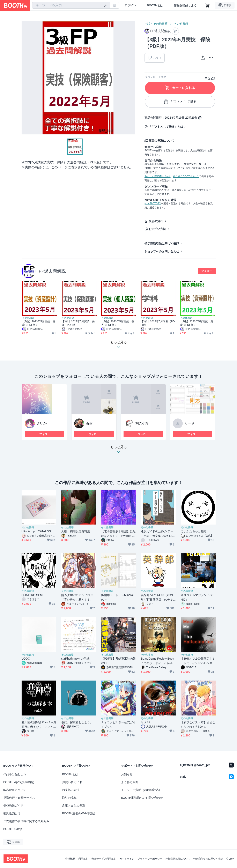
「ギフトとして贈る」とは (166, 127)
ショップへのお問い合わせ (162, 251)
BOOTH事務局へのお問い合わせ (142, 798)
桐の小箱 (142, 423)
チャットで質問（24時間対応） (141, 790)
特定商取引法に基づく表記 (162, 244)
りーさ (190, 423)
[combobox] (71, 5)
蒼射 (89, 423)
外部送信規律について (178, 859)
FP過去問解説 (52, 271)
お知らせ (127, 774)
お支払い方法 (157, 229)
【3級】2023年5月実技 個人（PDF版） (118, 323)
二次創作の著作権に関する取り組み (26, 821)
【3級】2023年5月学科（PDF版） (158, 323)
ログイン (130, 5)
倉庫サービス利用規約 (104, 859)
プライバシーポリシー (150, 859)
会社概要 (70, 859)
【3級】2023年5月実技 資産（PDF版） (39, 323)
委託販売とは (12, 813)
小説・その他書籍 (156, 24)
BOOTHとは (155, 5)
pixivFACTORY (153, 203)
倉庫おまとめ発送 (74, 806)
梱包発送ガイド (13, 806)
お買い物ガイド (72, 782)
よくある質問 (130, 782)
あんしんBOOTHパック (158, 176)
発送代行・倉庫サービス (19, 798)
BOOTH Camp (13, 829)
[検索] (106, 6)
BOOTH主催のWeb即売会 (79, 813)
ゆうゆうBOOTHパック (186, 176)
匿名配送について (15, 790)
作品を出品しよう (185, 5)
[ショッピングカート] (207, 5)
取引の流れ (156, 221)
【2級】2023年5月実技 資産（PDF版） (197, 323)
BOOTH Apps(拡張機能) (19, 782)
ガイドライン (127, 859)
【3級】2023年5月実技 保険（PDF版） (78, 323)
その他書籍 (181, 24)
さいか (42, 423)
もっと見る (119, 451)
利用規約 (83, 859)
